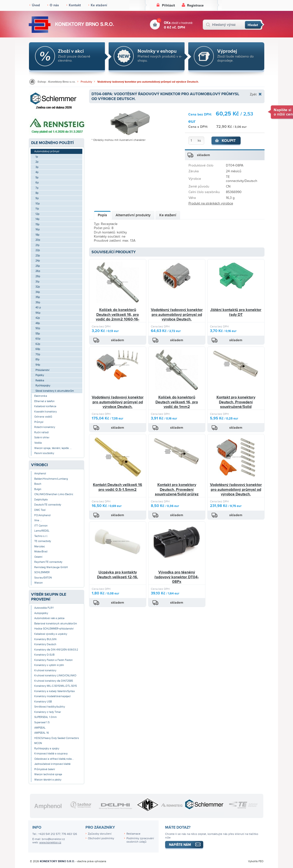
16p (38, 229)
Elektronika (41, 396)
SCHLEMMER (42, 572)
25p (38, 266)
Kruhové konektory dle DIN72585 (54, 681)
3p (37, 167)
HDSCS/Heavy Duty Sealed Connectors (57, 738)
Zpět (253, 94)
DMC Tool (40, 510)
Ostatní (38, 557)
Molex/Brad (41, 552)
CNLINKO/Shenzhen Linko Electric (54, 494)
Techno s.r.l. (41, 536)
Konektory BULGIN (45, 639)
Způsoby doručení (100, 834)
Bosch (38, 484)
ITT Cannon (41, 526)
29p (38, 276)
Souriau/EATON (43, 578)
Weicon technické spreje (48, 774)
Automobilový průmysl (47, 151)
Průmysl (39, 422)
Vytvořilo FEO (256, 861)
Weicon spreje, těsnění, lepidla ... (53, 448)
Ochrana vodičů (43, 417)
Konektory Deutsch (45, 644)
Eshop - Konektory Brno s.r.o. (57, 82)
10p (38, 204)
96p (38, 313)
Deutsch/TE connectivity (48, 505)
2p (37, 162)
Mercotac (40, 546)
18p (37, 235)
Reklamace (133, 834)
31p (37, 282)
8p (37, 193)
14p (37, 219)
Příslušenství (42, 370)
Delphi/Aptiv (41, 500)
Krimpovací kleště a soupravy (51, 754)
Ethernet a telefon (44, 401)
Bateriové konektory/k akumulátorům (56, 624)
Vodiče (38, 443)
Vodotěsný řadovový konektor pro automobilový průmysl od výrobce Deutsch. (148, 82)
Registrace (195, 5)
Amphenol (40, 474)
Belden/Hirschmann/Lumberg (51, 479)
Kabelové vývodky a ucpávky (51, 634)
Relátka (40, 380)
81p (37, 359)
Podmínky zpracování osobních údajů (140, 840)
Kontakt (75, 5)
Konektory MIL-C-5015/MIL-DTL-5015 (56, 686)
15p (37, 224)
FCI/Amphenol (42, 515)
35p (38, 297)
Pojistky (40, 375)
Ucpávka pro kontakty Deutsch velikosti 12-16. (118, 575)
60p (38, 339)
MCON (38, 743)
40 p (38, 307)
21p (37, 245)
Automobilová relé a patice (49, 618)
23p (38, 256)
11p (37, 209)
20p (38, 240)
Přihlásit (168, 5)
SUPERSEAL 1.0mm (45, 717)
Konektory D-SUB (44, 655)
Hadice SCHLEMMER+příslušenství (54, 629)
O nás (54, 5)
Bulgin (38, 489)
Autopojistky (41, 613)
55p (38, 334)
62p (38, 344)
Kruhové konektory (45, 670)
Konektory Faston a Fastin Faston (53, 660)
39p (38, 302)
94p (38, 365)
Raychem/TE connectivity (48, 562)
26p (38, 271)
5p (37, 177)
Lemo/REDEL (42, 531)
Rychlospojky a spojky (47, 749)
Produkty (86, 82)
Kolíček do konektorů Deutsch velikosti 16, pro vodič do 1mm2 (177, 402)
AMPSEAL (40, 728)
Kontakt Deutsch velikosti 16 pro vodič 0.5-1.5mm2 (118, 487)
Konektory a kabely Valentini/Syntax (55, 691)
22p (38, 250)
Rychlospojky (43, 386)
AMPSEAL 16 (42, 733)
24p (38, 261)
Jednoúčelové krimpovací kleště (52, 764)
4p (37, 172)
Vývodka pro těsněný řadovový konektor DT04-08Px (177, 577)
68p (38, 349)
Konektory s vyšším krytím (49, 665)
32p (38, 287)
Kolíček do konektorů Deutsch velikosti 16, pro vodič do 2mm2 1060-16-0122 (118, 317)
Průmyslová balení (45, 769)
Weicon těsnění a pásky (48, 780)
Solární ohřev (42, 438)
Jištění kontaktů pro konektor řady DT (236, 312)
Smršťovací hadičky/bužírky (50, 707)
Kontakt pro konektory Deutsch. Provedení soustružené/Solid (236, 402)
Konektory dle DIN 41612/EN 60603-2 (56, 650)
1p (37, 157)
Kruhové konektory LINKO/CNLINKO (55, 676)
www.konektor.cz (50, 843)
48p (38, 323)
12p (37, 214)
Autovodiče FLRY (44, 608)
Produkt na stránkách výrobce (211, 203)
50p (38, 328)
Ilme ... (38, 520)
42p (38, 318)
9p (37, 198)
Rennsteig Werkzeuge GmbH (51, 567)
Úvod (36, 5)
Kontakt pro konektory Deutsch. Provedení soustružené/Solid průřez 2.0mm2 (177, 492)
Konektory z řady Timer (48, 712)
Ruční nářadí (41, 432)
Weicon (38, 583)
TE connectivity (43, 541)
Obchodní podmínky (101, 838)
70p (38, 354)
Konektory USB (43, 702)
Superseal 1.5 (42, 722)
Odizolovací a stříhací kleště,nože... (54, 759)
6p (37, 183)
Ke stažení (99, 5)
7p (37, 188)
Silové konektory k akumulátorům (55, 391)
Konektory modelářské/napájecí (52, 696)
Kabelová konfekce (45, 406)
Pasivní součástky (44, 453)
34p (38, 292)
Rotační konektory (45, 427)
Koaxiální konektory (45, 412)
